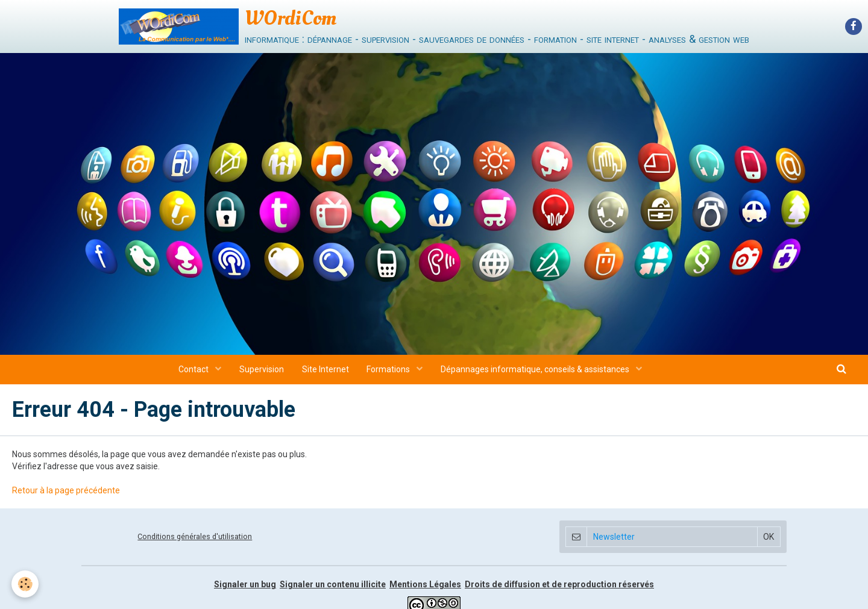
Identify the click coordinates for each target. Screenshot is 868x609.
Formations (390, 373)
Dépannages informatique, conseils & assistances (536, 373)
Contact (194, 373)
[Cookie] (26, 584)
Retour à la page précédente (66, 494)
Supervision (262, 373)
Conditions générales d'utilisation (195, 539)
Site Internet (325, 373)
